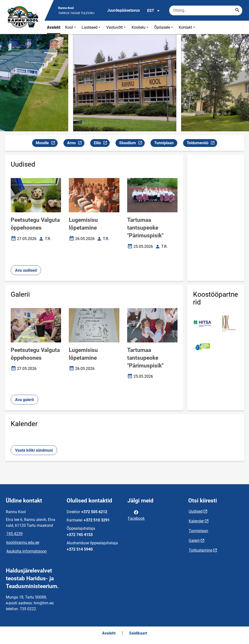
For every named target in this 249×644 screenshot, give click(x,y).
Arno (76, 144)
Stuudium (132, 144)
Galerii (194, 541)
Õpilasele (164, 27)
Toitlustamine (200, 550)
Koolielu (140, 27)
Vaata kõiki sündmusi (34, 450)
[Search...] (237, 10)
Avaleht (54, 27)
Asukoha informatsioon (27, 551)
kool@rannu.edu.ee (23, 542)
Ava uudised (26, 270)
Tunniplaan (164, 143)
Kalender (196, 521)
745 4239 (14, 534)
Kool (71, 27)
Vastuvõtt (116, 27)
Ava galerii (24, 400)
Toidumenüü (202, 144)
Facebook (136, 515)
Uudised (196, 511)
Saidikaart (138, 633)
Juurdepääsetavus (124, 10)
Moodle (47, 144)
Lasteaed (92, 27)
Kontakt (187, 27)
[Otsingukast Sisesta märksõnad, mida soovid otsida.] (206, 10)
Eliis (102, 144)
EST (154, 11)
